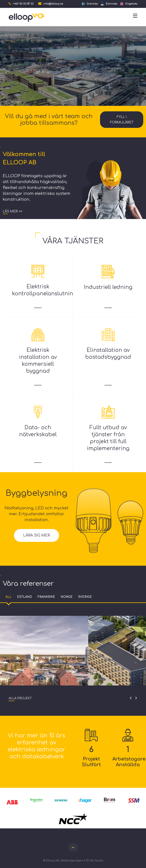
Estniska (112, 4)
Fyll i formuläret (122, 120)
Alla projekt (20, 698)
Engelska (131, 4)
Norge (67, 597)
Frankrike (46, 597)
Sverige (85, 597)
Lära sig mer (36, 535)
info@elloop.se (53, 4)
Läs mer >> (13, 211)
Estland (25, 597)
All (9, 597)
